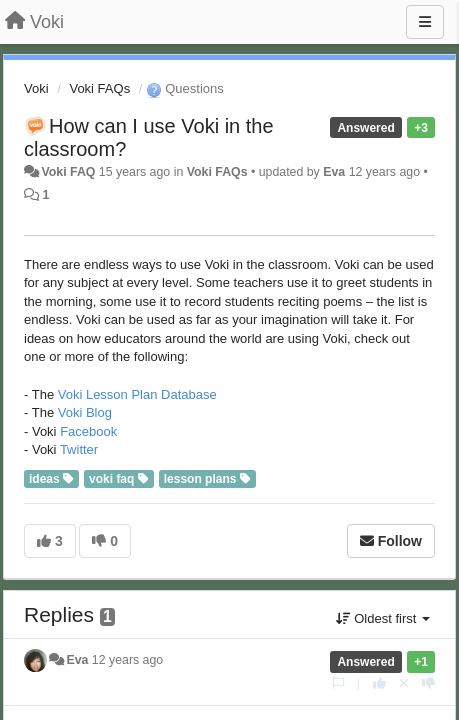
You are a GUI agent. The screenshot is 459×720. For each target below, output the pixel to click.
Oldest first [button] (383, 618)
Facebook (88, 431)
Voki (36, 88)
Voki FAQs (99, 88)
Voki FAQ (68, 172)
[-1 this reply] (428, 683)
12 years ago (127, 660)
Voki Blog (85, 412)
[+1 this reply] (379, 683)
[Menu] (425, 22)
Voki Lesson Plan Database (137, 394)
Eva (334, 172)
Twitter (79, 449)
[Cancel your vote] (404, 683)
